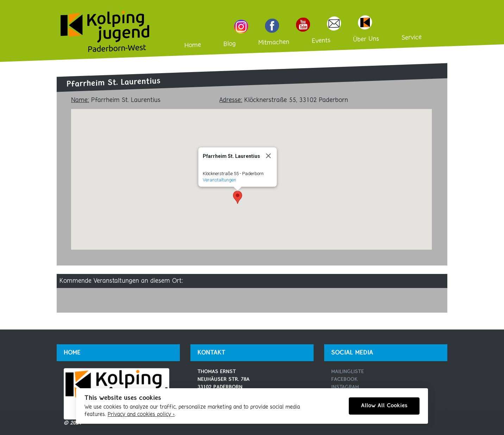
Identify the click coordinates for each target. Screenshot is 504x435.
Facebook (344, 380)
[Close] (268, 156)
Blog (230, 44)
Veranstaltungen (219, 180)
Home (193, 45)
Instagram (345, 387)
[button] (238, 197)
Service (412, 38)
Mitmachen (274, 43)
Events (321, 41)
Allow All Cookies (384, 406)
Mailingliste (348, 372)
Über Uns (366, 40)
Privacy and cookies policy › (141, 415)
